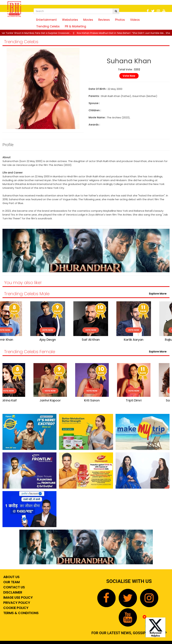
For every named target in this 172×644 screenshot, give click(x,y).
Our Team (11, 582)
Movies (88, 20)
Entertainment (47, 20)
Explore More (158, 294)
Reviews (104, 20)
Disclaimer (12, 592)
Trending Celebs (48, 26)
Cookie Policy (15, 608)
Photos (120, 20)
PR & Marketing (75, 26)
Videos (135, 20)
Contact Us (14, 587)
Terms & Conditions (21, 613)
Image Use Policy (18, 598)
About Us (11, 577)
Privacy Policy (16, 603)
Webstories (70, 20)
